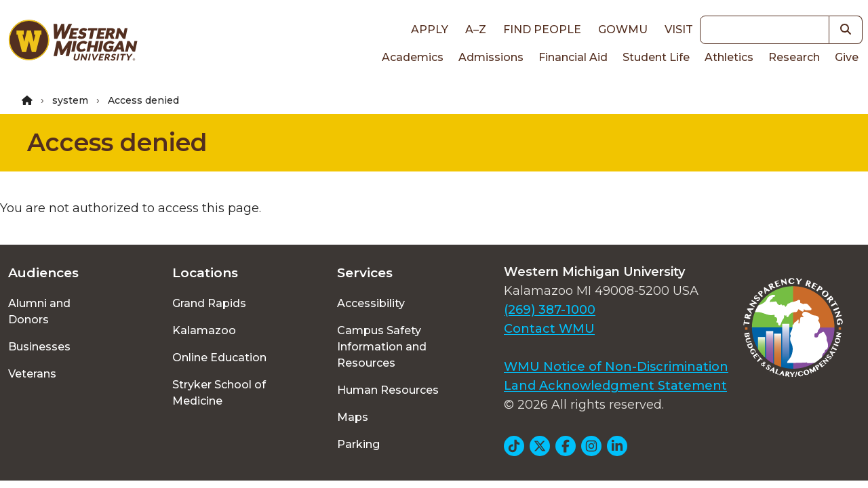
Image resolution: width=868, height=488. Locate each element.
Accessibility (371, 303)
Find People (542, 29)
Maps (353, 417)
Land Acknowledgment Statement (615, 386)
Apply (430, 29)
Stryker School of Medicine (219, 393)
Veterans (32, 374)
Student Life (656, 57)
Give (847, 57)
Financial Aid (573, 57)
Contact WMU (549, 329)
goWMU (623, 29)
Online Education (219, 358)
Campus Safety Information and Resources (382, 347)
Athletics (729, 57)
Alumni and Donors (39, 311)
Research (794, 57)
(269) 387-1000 (550, 310)
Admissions (491, 57)
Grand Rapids (209, 303)
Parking (358, 444)
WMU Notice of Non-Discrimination (616, 367)
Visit (679, 29)
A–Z (476, 29)
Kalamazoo (204, 330)
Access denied (117, 142)
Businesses (39, 347)
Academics (413, 57)
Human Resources (388, 390)
